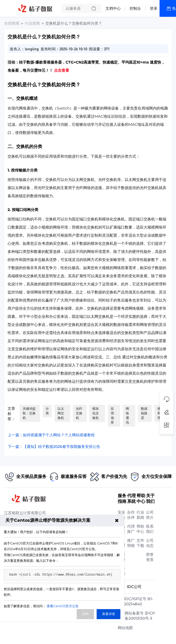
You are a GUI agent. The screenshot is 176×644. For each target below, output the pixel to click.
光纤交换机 (79, 413)
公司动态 (150, 543)
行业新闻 (32, 23)
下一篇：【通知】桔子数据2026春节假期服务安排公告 (54, 447)
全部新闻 (12, 23)
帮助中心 (140, 529)
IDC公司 (134, 587)
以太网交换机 (61, 413)
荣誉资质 (150, 557)
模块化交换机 (96, 413)
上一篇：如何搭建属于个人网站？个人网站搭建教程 (51, 435)
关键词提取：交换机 (29, 413)
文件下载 (140, 543)
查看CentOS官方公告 (63, 606)
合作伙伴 (131, 515)
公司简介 (150, 515)
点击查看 (62, 70)
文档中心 (113, 8)
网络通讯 (127, 415)
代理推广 (131, 529)
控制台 (135, 8)
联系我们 (150, 529)
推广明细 (131, 543)
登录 (154, 8)
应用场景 (112, 415)
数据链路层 (144, 413)
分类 (47, 411)
